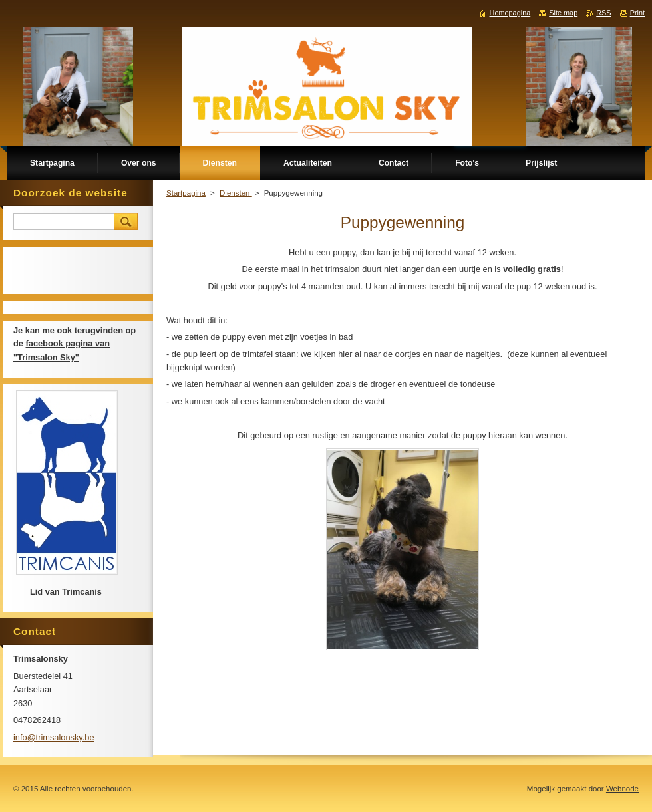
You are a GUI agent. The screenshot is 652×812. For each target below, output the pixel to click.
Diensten (236, 193)
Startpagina (186, 193)
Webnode (622, 789)
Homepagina (510, 13)
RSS (603, 13)
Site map (563, 13)
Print (637, 13)
